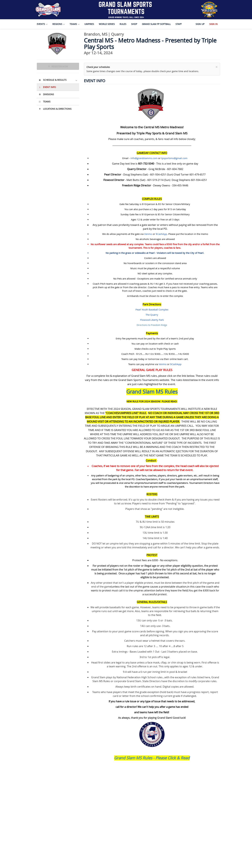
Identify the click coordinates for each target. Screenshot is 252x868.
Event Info (47, 87)
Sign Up (200, 24)
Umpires (89, 24)
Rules (123, 24)
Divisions (46, 94)
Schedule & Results (58, 80)
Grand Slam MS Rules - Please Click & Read (152, 758)
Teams (45, 102)
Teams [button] (75, 24)
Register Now (58, 66)
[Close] (216, 67)
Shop (134, 24)
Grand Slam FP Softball (156, 24)
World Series (107, 24)
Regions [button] (59, 24)
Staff (179, 24)
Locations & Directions (55, 109)
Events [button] (42, 24)
